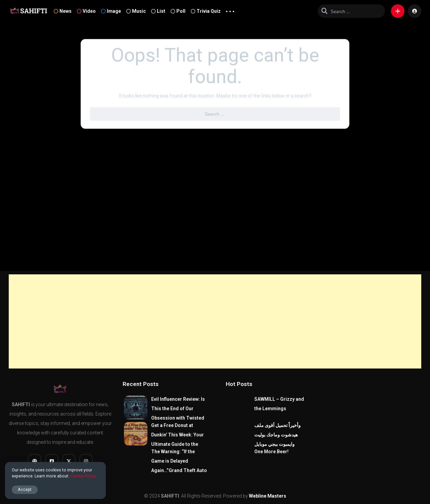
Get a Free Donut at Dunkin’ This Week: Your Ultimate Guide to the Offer (178, 439)
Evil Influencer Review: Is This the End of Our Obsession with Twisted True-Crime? (178, 413)
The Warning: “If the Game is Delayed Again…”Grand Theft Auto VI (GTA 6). (179, 466)
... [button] (230, 10)
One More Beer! (271, 452)
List (158, 11)
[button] (398, 11)
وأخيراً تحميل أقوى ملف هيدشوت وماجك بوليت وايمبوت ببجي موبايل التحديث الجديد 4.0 (277, 439)
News (63, 11)
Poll (178, 11)
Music (136, 11)
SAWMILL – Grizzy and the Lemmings (279, 404)
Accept (25, 489)
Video (86, 11)
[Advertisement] (215, 321)
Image (111, 11)
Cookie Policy (83, 476)
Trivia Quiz (206, 11)
